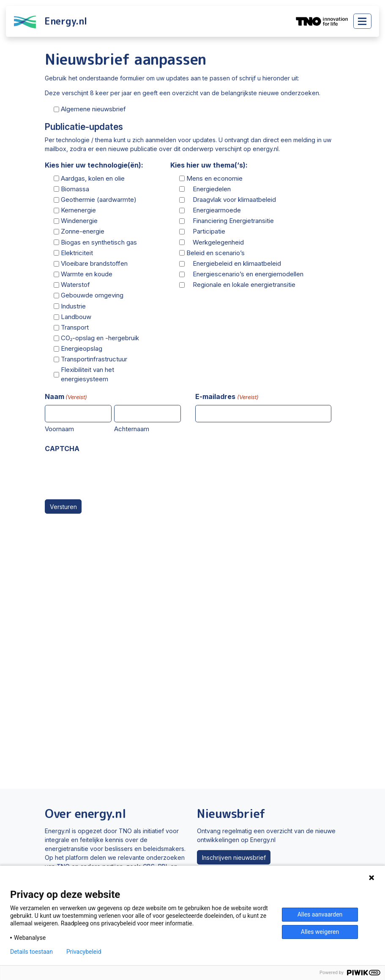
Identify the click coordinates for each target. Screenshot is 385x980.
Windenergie (79, 221)
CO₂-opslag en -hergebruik (100, 338)
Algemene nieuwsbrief (93, 109)
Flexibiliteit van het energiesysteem (87, 374)
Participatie (206, 231)
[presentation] (109, 473)
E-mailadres (227, 397)
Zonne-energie (83, 231)
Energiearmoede (214, 210)
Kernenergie (78, 210)
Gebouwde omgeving (92, 295)
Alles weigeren (320, 932)
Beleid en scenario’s (216, 253)
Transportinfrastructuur (94, 359)
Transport (75, 327)
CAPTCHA (62, 449)
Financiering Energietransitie (230, 221)
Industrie (73, 306)
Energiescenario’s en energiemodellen (245, 274)
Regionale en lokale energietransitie (241, 285)
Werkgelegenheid (215, 242)
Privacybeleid (84, 952)
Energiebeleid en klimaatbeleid (234, 263)
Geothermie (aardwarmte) (99, 200)
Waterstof (75, 285)
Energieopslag (82, 348)
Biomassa (75, 189)
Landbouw (76, 317)
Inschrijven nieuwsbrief (234, 857)
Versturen (63, 507)
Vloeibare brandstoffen (94, 263)
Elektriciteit (77, 253)
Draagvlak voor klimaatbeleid (231, 200)
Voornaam (59, 429)
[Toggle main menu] (362, 21)
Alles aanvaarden (320, 914)
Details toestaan (31, 952)
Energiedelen (209, 189)
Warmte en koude (87, 274)
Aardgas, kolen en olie (93, 178)
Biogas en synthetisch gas (99, 242)
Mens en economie (214, 178)
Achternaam (132, 429)
